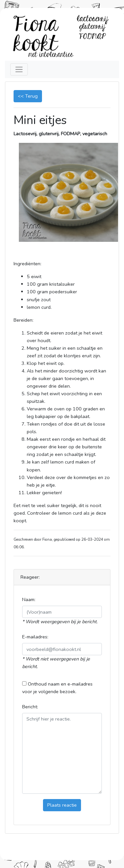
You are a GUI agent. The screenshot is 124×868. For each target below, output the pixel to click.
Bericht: (30, 707)
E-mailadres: (35, 637)
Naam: (29, 599)
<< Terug (28, 96)
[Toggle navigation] (19, 69)
